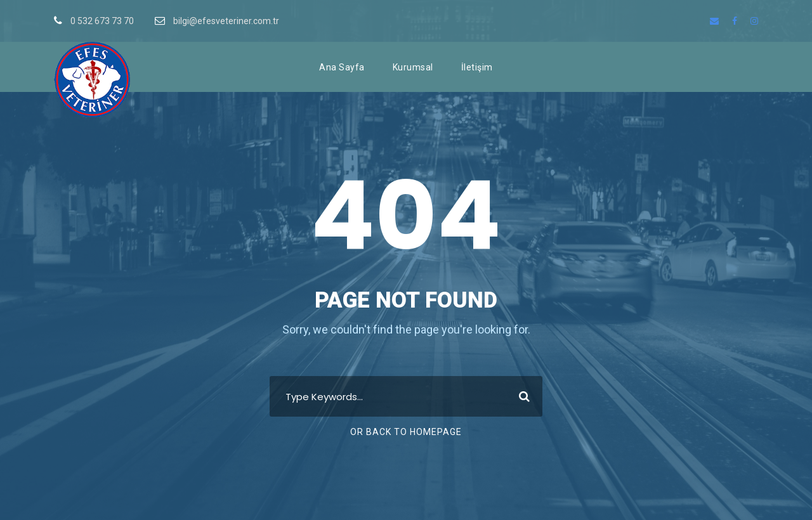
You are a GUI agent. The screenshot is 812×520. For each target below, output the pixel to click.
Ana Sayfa (342, 67)
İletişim (477, 67)
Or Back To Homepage (406, 432)
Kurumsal (413, 67)
